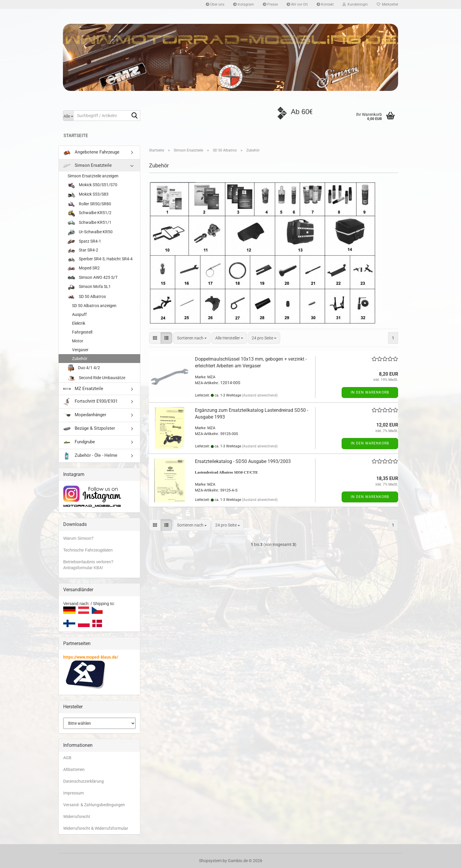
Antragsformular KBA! (83, 568)
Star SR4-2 (83, 250)
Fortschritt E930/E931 (90, 402)
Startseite (76, 136)
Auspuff (79, 314)
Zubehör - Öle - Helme (90, 456)
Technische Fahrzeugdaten (88, 550)
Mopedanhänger (85, 415)
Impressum (74, 793)
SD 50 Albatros (87, 297)
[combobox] (192, 338)
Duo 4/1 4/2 (84, 368)
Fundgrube (79, 442)
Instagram (244, 4)
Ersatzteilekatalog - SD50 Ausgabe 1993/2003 (243, 461)
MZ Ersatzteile (83, 389)
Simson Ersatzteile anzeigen (93, 176)
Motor (78, 341)
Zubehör (80, 359)
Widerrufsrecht (77, 817)
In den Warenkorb (370, 392)
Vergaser (80, 350)
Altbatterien (74, 769)
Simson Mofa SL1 (89, 287)
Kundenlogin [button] (355, 4)
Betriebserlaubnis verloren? (88, 562)
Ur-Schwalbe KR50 (90, 232)
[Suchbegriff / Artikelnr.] (68, 116)
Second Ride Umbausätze (96, 378)
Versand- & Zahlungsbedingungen (94, 805)
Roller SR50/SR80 (89, 204)
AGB (67, 758)
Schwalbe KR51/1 (90, 223)
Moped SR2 (84, 268)
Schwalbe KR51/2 (90, 213)
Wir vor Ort (297, 4)
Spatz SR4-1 (84, 241)
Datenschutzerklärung (83, 781)
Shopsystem (210, 861)
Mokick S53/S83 (88, 195)
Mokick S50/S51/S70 (92, 185)
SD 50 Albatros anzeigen (94, 306)
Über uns (215, 4)
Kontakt (325, 4)
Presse (270, 4)
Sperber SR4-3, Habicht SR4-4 (100, 259)
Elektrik (79, 323)
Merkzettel (387, 4)
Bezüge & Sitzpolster (89, 429)
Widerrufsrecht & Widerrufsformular (96, 828)
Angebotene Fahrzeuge (91, 153)
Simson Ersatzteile (87, 165)
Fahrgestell (82, 332)
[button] (155, 338)
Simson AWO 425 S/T (93, 278)
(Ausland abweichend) (260, 395)
